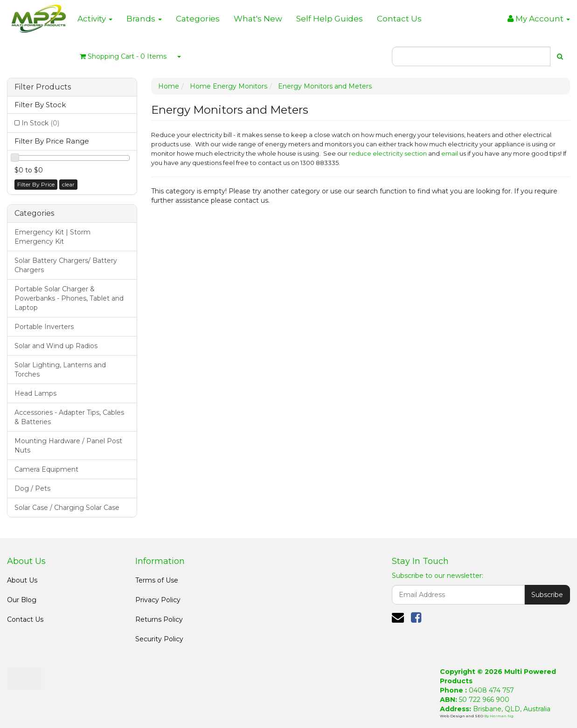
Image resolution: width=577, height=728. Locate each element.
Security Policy (159, 639)
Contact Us (399, 19)
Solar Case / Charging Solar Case (67, 508)
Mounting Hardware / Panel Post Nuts (68, 446)
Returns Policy (159, 619)
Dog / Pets (32, 488)
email (450, 153)
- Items (123, 56)
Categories (198, 19)
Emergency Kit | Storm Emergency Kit (52, 237)
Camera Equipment (46, 469)
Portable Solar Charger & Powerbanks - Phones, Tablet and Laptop (69, 298)
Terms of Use (157, 580)
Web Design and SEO (462, 716)
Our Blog (22, 600)
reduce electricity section (388, 153)
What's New (258, 19)
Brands (144, 19)
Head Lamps (35, 393)
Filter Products (43, 87)
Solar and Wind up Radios (56, 346)
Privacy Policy (158, 600)
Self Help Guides (330, 19)
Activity (95, 19)
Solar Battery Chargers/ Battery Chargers (66, 265)
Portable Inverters (44, 327)
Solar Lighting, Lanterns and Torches (60, 370)
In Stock (40, 123)
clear (68, 184)
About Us (22, 580)
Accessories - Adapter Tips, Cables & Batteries (69, 417)
